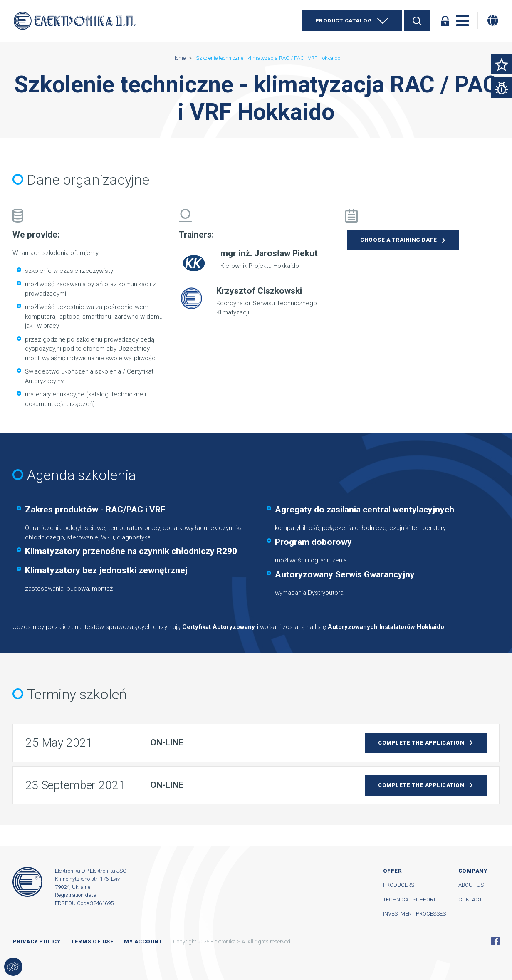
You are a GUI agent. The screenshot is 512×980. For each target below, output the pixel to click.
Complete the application (421, 743)
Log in (445, 21)
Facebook (495, 941)
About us (471, 885)
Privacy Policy (36, 942)
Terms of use (92, 942)
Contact (470, 900)
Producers (399, 885)
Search (417, 21)
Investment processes (414, 914)
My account (143, 942)
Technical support (409, 900)
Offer (393, 871)
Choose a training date (398, 240)
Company (473, 871)
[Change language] (493, 20)
